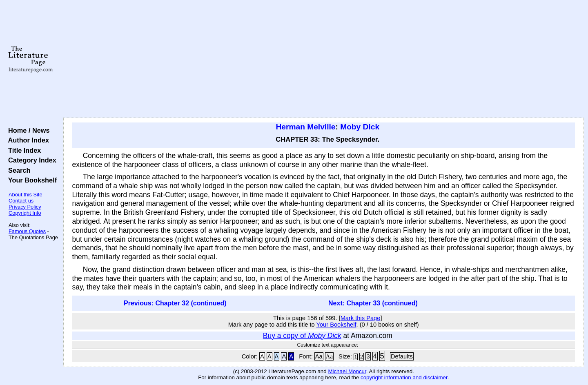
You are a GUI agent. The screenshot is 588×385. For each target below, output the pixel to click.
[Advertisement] (323, 59)
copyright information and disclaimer (404, 377)
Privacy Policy (25, 207)
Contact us (21, 201)
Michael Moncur (347, 371)
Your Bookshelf (31, 180)
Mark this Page (361, 318)
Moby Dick (360, 127)
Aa (319, 356)
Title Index (23, 150)
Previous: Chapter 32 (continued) (175, 303)
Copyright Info (25, 213)
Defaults (402, 356)
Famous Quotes (27, 231)
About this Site (26, 195)
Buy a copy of (302, 336)
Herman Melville (305, 127)
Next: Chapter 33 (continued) (373, 303)
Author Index (27, 140)
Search (17, 170)
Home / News (27, 130)
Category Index (30, 160)
